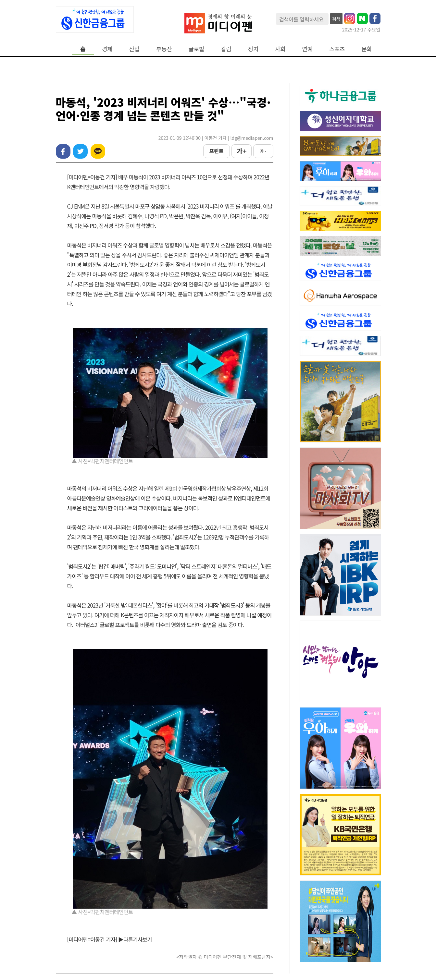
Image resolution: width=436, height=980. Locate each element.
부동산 (164, 49)
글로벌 (197, 49)
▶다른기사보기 (135, 939)
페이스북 (63, 151)
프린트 (216, 151)
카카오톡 (98, 151)
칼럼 (226, 49)
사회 (280, 49)
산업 (134, 49)
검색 (336, 19)
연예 (307, 49)
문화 (367, 49)
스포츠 (337, 49)
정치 (253, 49)
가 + (241, 151)
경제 (107, 49)
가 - (263, 151)
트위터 (80, 151)
